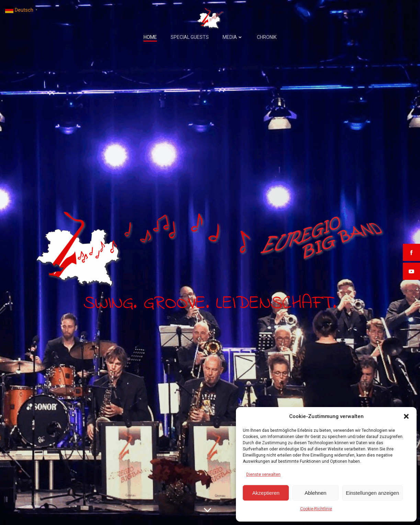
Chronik (267, 37)
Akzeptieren (266, 493)
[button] (406, 416)
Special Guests (190, 37)
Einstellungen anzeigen (372, 493)
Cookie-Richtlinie (316, 509)
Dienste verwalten (263, 474)
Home (150, 37)
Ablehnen (315, 493)
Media (233, 37)
